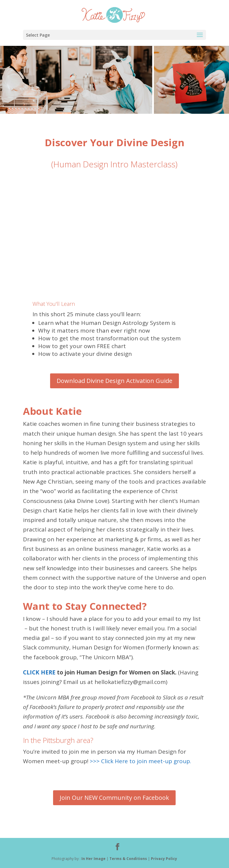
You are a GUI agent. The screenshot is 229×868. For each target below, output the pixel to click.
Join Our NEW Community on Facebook (114, 798)
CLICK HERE (39, 672)
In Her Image (93, 859)
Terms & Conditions (129, 859)
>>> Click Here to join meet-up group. (141, 761)
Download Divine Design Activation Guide (114, 381)
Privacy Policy (164, 859)
